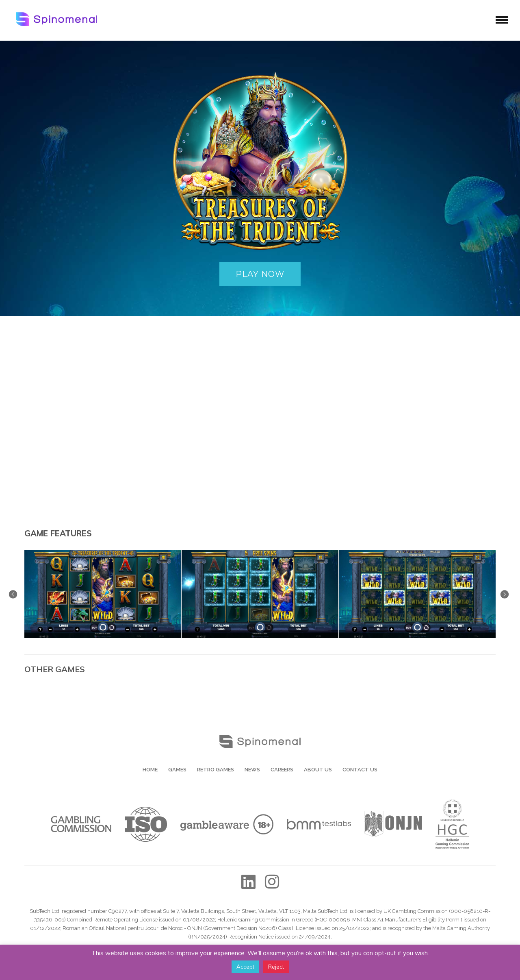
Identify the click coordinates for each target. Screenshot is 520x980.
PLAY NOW (260, 274)
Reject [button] (276, 967)
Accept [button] (245, 967)
